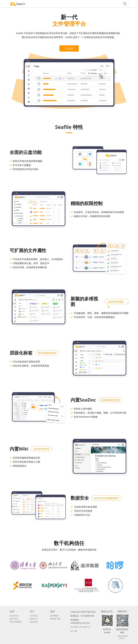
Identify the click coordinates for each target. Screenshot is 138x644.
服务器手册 (55, 619)
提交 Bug (14, 619)
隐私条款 (34, 622)
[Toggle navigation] (125, 4)
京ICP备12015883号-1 (81, 627)
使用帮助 (54, 616)
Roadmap (14, 616)
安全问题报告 (16, 622)
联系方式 (34, 619)
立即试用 (69, 49)
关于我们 (34, 616)
